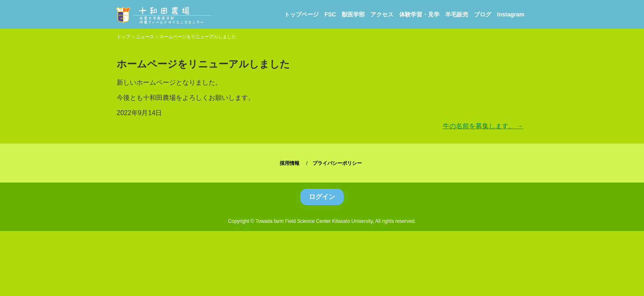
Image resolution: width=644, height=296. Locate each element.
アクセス (382, 14)
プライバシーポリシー (337, 163)
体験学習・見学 (419, 14)
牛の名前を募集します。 (483, 126)
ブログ (483, 14)
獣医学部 (353, 14)
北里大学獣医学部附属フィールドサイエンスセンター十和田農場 (163, 15)
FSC (330, 14)
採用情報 (290, 163)
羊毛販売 (457, 14)
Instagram (511, 14)
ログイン (322, 197)
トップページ (301, 14)
